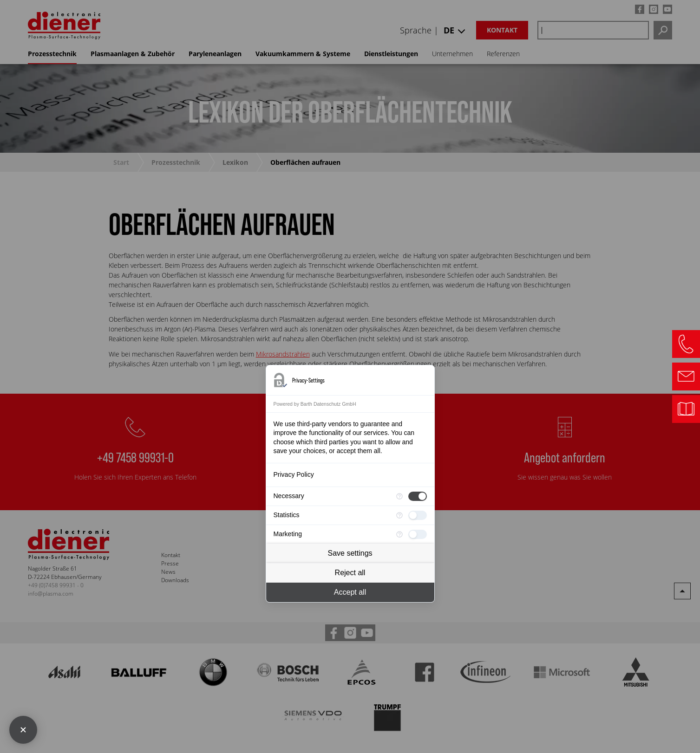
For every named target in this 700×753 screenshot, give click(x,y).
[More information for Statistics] (399, 515)
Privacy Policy (294, 474)
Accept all (350, 592)
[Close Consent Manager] (23, 730)
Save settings (350, 553)
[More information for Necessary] (399, 496)
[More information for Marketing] (399, 534)
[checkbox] (418, 496)
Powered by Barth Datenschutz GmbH (315, 404)
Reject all (350, 573)
